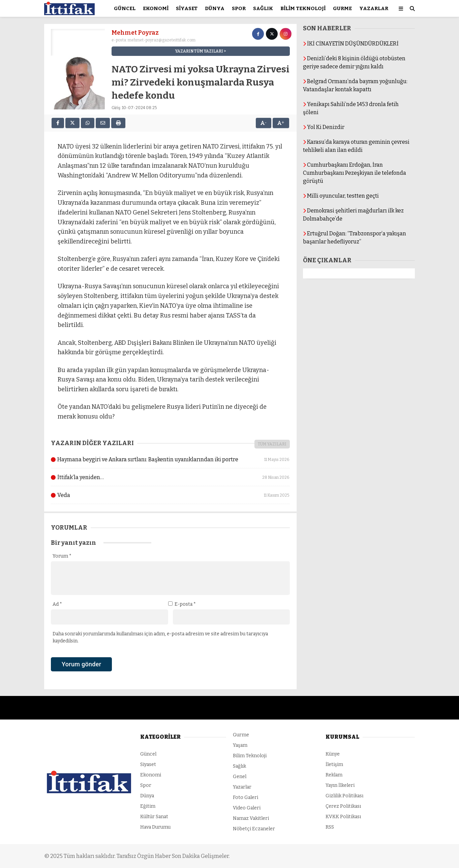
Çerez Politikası (343, 806)
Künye (333, 754)
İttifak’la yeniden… (170, 477)
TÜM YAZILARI (272, 444)
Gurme (342, 8)
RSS (330, 827)
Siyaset (187, 8)
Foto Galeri (246, 797)
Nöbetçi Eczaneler (254, 829)
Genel (240, 777)
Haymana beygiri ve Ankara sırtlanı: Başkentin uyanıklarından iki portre (170, 460)
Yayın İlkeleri (340, 785)
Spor (239, 8)
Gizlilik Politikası (344, 796)
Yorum (62, 556)
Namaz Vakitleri (251, 818)
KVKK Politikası (343, 817)
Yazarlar (374, 8)
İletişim (334, 764)
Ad (57, 604)
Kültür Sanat (154, 817)
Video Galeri (247, 808)
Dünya (215, 8)
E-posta (185, 604)
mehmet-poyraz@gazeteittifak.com (162, 40)
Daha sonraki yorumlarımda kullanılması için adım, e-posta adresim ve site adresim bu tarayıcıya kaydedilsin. (160, 637)
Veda (170, 495)
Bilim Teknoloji (303, 8)
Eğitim (148, 806)
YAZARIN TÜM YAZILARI (199, 51)
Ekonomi (156, 8)
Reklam (334, 775)
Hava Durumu (155, 827)
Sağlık (263, 8)
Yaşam (240, 745)
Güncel (125, 8)
